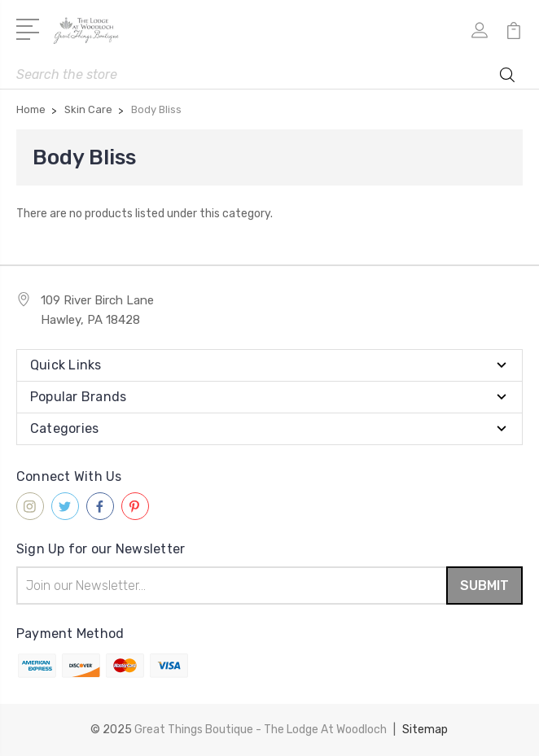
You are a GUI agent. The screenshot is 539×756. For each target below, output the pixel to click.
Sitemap (425, 730)
